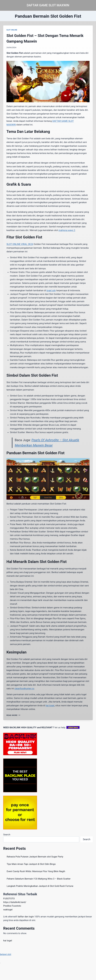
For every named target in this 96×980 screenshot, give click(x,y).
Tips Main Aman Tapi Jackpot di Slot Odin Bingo (31, 864)
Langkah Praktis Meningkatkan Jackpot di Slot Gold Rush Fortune (40, 886)
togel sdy (51, 290)
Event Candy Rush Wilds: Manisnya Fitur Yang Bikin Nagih (36, 871)
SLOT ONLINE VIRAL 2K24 (20, 244)
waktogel (8, 910)
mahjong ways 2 (67, 230)
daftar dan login (26, 917)
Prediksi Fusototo (12, 906)
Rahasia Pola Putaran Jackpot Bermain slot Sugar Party (35, 857)
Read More (13, 715)
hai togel (50, 705)
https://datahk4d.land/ (15, 902)
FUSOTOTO (9, 899)
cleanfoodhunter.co (24, 688)
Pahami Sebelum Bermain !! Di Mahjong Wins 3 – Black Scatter (39, 879)
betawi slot (6, 954)
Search (7, 835)
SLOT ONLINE (12, 30)
